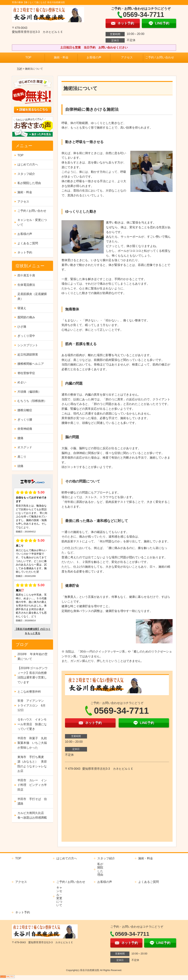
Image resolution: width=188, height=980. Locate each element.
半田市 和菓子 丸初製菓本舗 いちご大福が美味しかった (32, 743)
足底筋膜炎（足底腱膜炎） (32, 296)
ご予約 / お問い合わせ (160, 57)
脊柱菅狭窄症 (26, 373)
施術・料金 (61, 57)
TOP (28, 57)
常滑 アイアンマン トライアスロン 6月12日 (32, 705)
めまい (22, 382)
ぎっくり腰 (25, 420)
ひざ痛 (22, 327)
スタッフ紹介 (26, 174)
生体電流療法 (26, 285)
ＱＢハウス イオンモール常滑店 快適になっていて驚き (32, 724)
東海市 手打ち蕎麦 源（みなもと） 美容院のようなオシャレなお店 (32, 764)
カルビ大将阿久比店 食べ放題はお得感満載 (32, 815)
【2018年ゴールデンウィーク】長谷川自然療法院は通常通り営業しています (32, 675)
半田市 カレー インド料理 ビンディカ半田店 (32, 785)
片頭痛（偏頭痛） (29, 392)
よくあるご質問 (28, 243)
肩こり (22, 457)
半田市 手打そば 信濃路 (32, 801)
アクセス (127, 57)
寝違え (22, 308)
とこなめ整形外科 (29, 692)
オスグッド (25, 447)
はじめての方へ (28, 164)
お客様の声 (94, 57)
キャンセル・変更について (32, 222)
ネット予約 (25, 252)
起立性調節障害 (28, 355)
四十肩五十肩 (26, 275)
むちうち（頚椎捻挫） (32, 401)
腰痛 (20, 438)
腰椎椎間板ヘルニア (31, 364)
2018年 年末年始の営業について (32, 656)
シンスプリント (28, 345)
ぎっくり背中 (26, 336)
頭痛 (20, 466)
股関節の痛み (26, 317)
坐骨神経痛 (25, 429)
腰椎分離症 (25, 410)
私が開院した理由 (29, 183)
